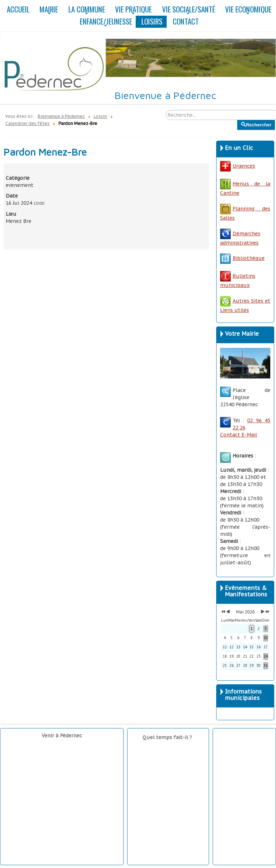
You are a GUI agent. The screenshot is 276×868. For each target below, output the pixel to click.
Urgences (238, 166)
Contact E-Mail (239, 435)
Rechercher (237, 120)
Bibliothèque (249, 258)
